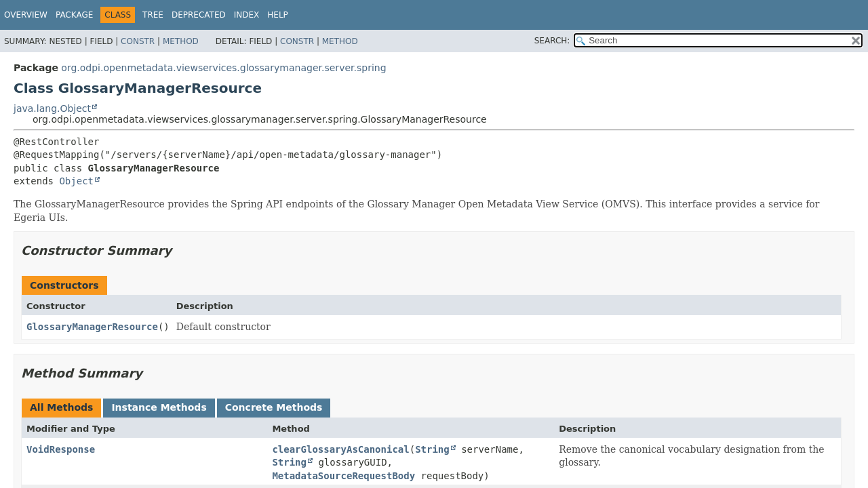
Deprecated (199, 15)
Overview (26, 15)
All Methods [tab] (61, 407)
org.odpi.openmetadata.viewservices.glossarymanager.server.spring (223, 68)
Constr (138, 41)
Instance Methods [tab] (159, 407)
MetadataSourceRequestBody (343, 476)
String (432, 449)
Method (181, 41)
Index (247, 15)
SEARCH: (552, 41)
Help (278, 15)
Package (74, 15)
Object (76, 181)
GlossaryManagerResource (92, 327)
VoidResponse (61, 449)
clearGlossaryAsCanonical (340, 449)
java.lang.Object (52, 108)
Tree (153, 15)
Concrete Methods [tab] (274, 407)
